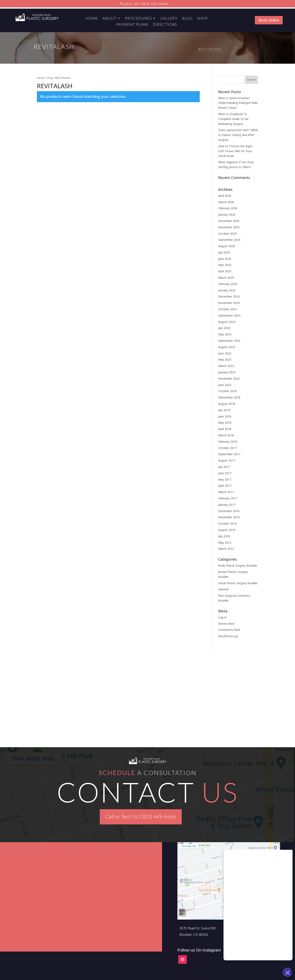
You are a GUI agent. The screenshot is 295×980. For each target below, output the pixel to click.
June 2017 (225, 473)
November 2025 (229, 227)
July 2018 (224, 410)
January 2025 (227, 290)
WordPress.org (228, 636)
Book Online (269, 20)
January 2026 (227, 214)
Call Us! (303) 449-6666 (146, 4)
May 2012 (225, 543)
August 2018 (227, 404)
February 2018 (228, 442)
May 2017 (225, 479)
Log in (222, 617)
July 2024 (224, 328)
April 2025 (225, 271)
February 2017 (228, 498)
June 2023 (225, 353)
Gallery (169, 19)
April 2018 (225, 429)
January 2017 (227, 505)
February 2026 (228, 208)
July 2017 (224, 467)
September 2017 (229, 454)
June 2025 (225, 259)
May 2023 (225, 359)
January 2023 (227, 372)
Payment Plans (132, 25)
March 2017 (226, 492)
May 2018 (225, 423)
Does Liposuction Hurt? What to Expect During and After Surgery (238, 135)
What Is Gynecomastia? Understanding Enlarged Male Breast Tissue (238, 103)
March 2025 (226, 278)
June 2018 (225, 416)
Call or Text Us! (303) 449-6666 (141, 816)
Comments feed (229, 630)
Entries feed (226, 624)
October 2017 (227, 448)
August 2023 (227, 347)
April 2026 (225, 196)
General (223, 589)
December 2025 (229, 221)
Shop (202, 19)
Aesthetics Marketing (34, 949)
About (109, 19)
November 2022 (229, 379)
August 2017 (227, 460)
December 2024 (229, 296)
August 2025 (227, 246)
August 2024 (227, 322)
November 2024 (229, 303)
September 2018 (229, 397)
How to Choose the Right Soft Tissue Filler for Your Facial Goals (235, 151)
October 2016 (227, 523)
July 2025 (224, 252)
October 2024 (227, 309)
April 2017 (225, 486)
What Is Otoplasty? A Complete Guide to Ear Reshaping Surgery (233, 119)
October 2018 (227, 391)
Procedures (138, 19)
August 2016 (227, 530)
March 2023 (226, 366)
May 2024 (225, 334)
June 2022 (225, 385)
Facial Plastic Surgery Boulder (238, 583)
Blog (187, 19)
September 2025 (229, 240)
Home (92, 19)
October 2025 (227, 234)
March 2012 (226, 549)
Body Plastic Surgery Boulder (238, 565)
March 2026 (226, 202)
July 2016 (224, 536)
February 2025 (228, 284)
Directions (165, 25)
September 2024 (229, 315)
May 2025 (225, 265)
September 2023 (229, 341)
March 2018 (226, 435)
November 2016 (229, 517)
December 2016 (229, 511)
